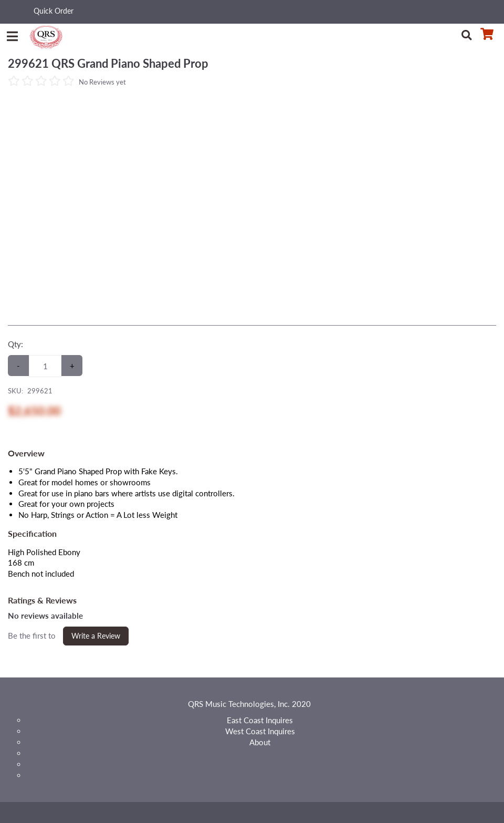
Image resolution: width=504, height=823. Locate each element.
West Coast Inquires (260, 731)
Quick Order (54, 11)
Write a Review (96, 636)
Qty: (15, 344)
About (260, 742)
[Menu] (12, 34)
